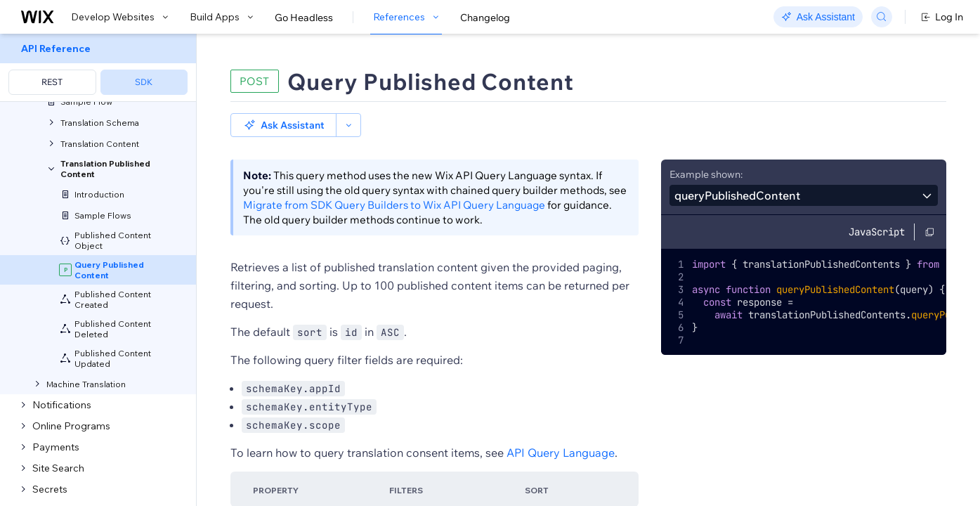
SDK (144, 82)
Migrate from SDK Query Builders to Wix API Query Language (394, 205)
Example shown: (706, 174)
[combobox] (804, 195)
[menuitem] (98, 68)
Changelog (485, 18)
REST (52, 82)
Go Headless (304, 18)
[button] (283, 125)
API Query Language (561, 453)
